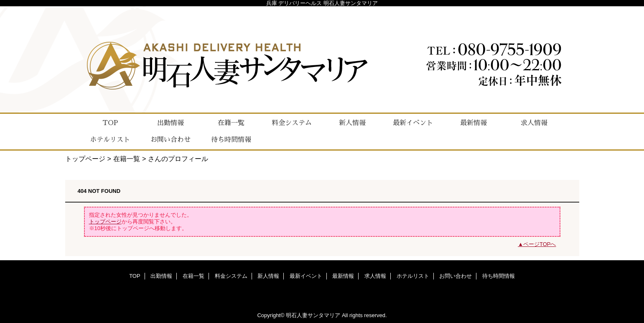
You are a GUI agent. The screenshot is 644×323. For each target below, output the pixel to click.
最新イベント (306, 276)
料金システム (231, 276)
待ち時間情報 (499, 276)
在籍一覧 (127, 159)
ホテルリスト (413, 276)
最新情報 (343, 276)
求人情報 (375, 276)
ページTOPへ (540, 244)
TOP (110, 123)
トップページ (85, 159)
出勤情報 (161, 276)
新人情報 (268, 276)
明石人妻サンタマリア (313, 315)
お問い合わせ (456, 276)
